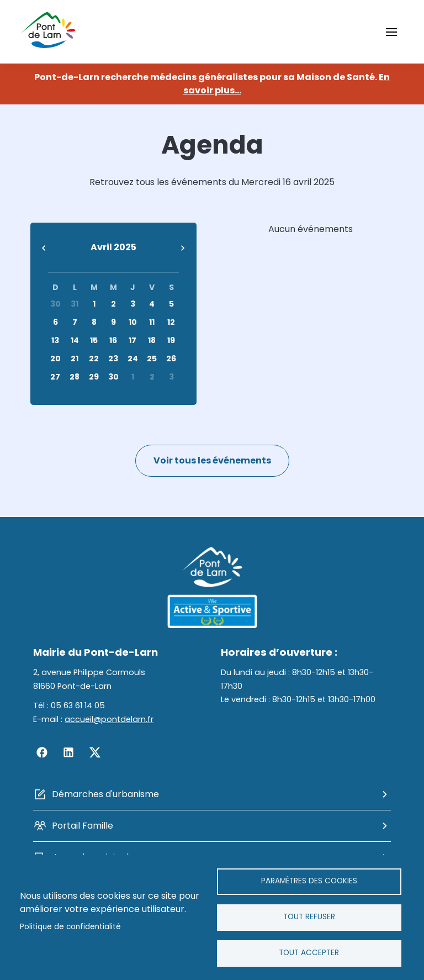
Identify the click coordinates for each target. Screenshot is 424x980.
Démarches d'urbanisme (105, 794)
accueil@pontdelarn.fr (109, 719)
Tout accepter (309, 953)
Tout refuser (309, 917)
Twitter (95, 752)
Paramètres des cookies (309, 881)
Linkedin (68, 752)
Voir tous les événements (212, 460)
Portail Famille (83, 826)
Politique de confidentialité (70, 927)
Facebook (42, 752)
